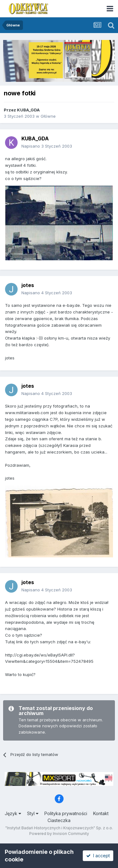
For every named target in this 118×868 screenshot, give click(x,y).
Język (13, 813)
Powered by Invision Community (59, 834)
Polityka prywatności (66, 813)
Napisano (47, 146)
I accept (98, 856)
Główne (48, 116)
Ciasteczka (59, 820)
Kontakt (101, 813)
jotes (28, 285)
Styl (33, 813)
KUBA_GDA (28, 110)
